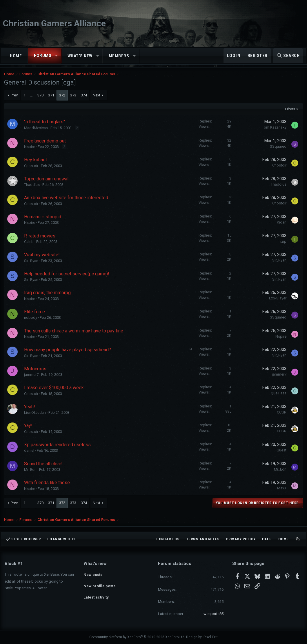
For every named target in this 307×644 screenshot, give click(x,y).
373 (74, 97)
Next (97, 97)
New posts (93, 574)
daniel (30, 453)
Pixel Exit (211, 637)
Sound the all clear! (44, 466)
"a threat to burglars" (45, 124)
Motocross (36, 371)
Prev (15, 97)
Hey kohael (36, 162)
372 (63, 97)
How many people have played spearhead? (68, 352)
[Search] (288, 56)
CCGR (281, 415)
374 (85, 97)
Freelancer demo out (46, 143)
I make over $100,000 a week (55, 390)
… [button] (32, 97)
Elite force (35, 314)
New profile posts (99, 584)
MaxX (281, 491)
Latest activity (96, 595)
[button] (57, 56)
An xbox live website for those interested (67, 200)
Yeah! (30, 409)
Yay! (29, 428)
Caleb (29, 244)
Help (267, 539)
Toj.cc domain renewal (47, 181)
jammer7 (32, 377)
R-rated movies (40, 238)
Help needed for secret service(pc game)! (67, 276)
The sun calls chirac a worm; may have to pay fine (74, 333)
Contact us (168, 539)
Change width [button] (61, 539)
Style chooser (23, 539)
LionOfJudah (36, 415)
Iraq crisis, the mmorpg (48, 295)
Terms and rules (203, 539)
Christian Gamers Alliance (54, 23)
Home (16, 56)
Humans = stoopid (43, 219)
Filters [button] (289, 111)
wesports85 (214, 614)
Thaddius (32, 187)
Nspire (30, 149)
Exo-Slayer (277, 301)
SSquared (278, 149)
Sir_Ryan (32, 263)
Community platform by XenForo (137, 637)
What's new (80, 56)
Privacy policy (241, 539)
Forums (43, 56)
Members (119, 56)
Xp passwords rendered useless (58, 447)
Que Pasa (278, 396)
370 (41, 97)
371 (52, 97)
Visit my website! (42, 257)
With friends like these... (49, 485)
